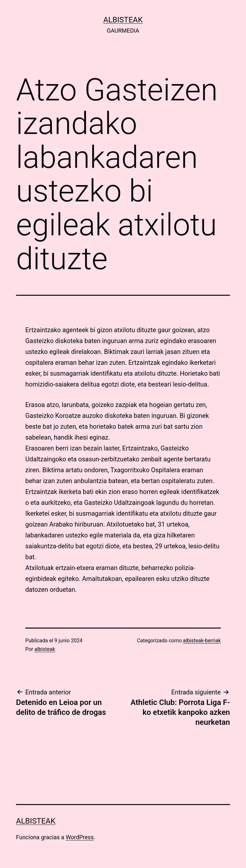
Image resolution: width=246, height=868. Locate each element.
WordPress (80, 837)
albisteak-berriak (202, 641)
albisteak (123, 20)
